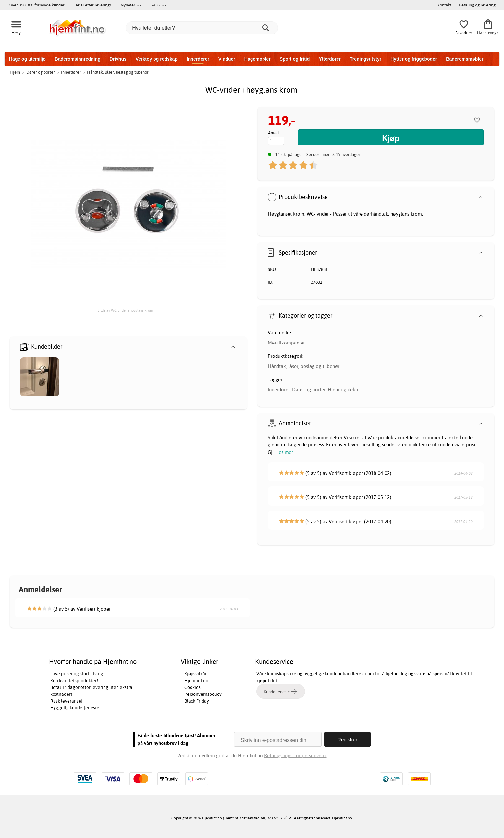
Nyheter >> (131, 5)
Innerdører (198, 59)
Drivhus (118, 59)
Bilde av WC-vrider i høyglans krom (125, 310)
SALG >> (158, 5)
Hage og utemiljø (27, 59)
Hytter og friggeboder (414, 59)
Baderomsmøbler (465, 59)
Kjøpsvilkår (196, 674)
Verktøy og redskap (157, 59)
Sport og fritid (295, 59)
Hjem (15, 72)
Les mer (285, 452)
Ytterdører (330, 59)
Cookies (192, 687)
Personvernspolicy (203, 694)
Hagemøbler (258, 59)
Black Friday (197, 701)
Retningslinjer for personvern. (295, 755)
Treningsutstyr (366, 59)
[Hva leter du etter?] (202, 28)
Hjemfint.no (196, 681)
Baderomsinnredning (78, 59)
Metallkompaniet (286, 343)
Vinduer (227, 59)
